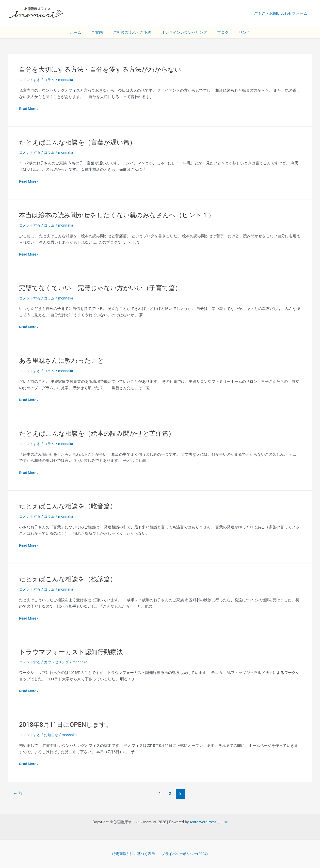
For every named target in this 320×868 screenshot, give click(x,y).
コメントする (30, 80)
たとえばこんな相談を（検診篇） (70, 578)
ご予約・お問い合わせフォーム (282, 13)
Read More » (30, 109)
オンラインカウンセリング (183, 33)
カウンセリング (59, 661)
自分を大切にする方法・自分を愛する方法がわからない (103, 69)
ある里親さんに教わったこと (63, 360)
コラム (51, 80)
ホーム (82, 33)
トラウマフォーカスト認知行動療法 (73, 651)
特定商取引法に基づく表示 (134, 853)
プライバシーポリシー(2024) (185, 853)
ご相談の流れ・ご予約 (133, 33)
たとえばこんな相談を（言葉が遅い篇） (80, 142)
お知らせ (53, 734)
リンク (238, 33)
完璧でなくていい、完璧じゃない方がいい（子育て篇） (103, 288)
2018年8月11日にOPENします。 (68, 724)
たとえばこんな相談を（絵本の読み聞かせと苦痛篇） (100, 433)
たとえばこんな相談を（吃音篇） (70, 506)
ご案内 (101, 33)
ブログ (219, 33)
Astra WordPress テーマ (209, 821)
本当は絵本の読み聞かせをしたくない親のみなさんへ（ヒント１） (121, 215)
